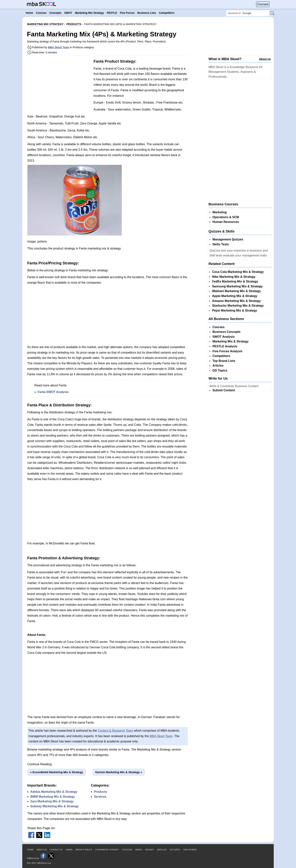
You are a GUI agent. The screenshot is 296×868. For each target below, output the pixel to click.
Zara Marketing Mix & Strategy (52, 801)
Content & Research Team (115, 731)
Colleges (127, 850)
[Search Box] (248, 13)
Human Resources (226, 222)
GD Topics (220, 370)
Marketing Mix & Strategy (230, 341)
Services (100, 797)
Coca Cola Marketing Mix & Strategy (238, 272)
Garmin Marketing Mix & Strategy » (119, 772)
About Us (265, 59)
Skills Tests (221, 244)
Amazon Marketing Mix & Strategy (236, 301)
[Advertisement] (59, 85)
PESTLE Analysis (225, 346)
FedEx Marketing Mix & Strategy (235, 281)
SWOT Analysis (224, 337)
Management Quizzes (228, 239)
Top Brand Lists (224, 361)
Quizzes (150, 850)
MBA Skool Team (59, 47)
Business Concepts (226, 332)
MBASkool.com (44, 863)
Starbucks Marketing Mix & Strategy (238, 306)
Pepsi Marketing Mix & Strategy (234, 310)
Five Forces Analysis (227, 351)
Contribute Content (107, 850)
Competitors (221, 356)
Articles (218, 366)
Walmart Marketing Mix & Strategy (236, 291)
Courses (263, 4)
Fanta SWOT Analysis (53, 392)
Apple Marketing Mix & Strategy (235, 296)
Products (101, 792)
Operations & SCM (226, 217)
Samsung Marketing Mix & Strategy (237, 286)
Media (139, 850)
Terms (69, 850)
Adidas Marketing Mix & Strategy (54, 792)
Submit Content (224, 390)
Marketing (220, 212)
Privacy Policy (84, 850)
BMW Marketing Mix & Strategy (53, 797)
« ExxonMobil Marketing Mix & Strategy (57, 772)
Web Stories (190, 850)
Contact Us (56, 850)
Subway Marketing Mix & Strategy (55, 806)
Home (30, 850)
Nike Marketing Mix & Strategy (234, 277)
